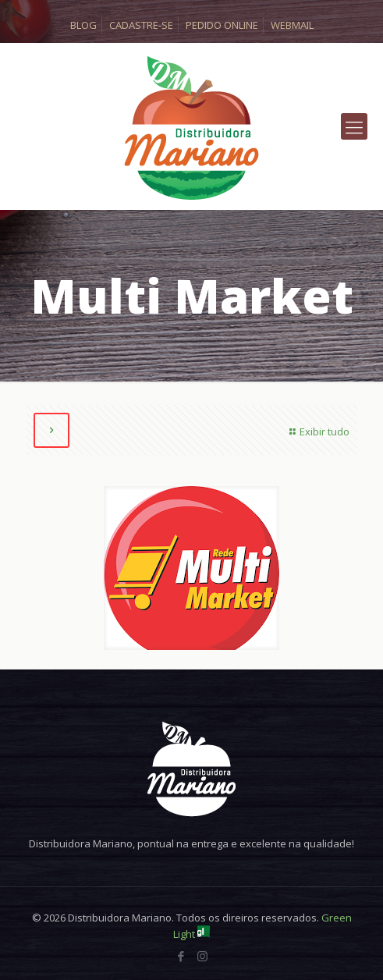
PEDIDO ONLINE (222, 25)
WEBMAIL (292, 25)
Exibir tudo (317, 431)
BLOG (83, 25)
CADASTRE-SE (141, 25)
